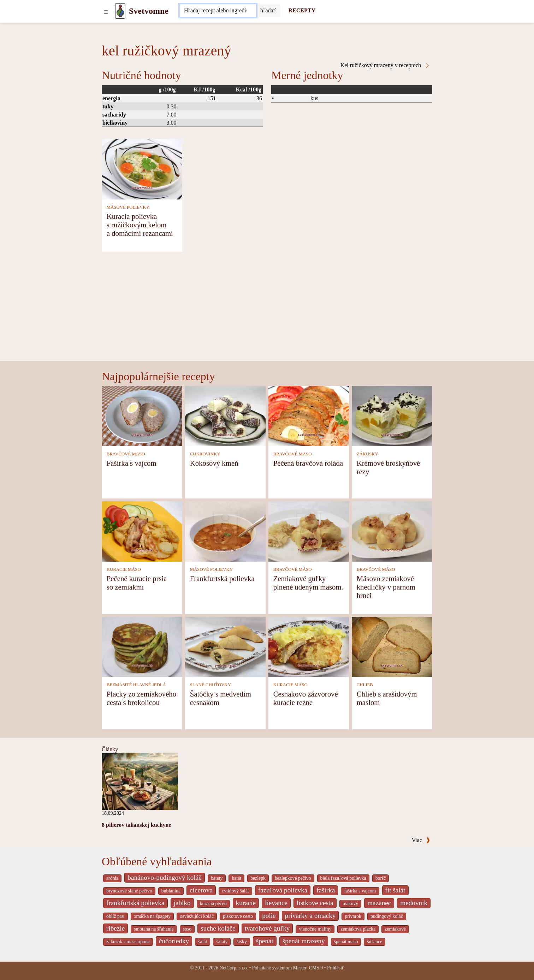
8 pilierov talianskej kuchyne (137, 825)
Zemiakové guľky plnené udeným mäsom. (308, 583)
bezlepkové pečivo (293, 878)
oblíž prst (115, 916)
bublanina (171, 891)
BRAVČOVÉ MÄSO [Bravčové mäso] (126, 454)
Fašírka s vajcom (132, 463)
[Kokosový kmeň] (225, 415)
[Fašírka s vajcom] (142, 415)
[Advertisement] (267, 308)
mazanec (379, 903)
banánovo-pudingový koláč (164, 877)
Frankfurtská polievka (222, 578)
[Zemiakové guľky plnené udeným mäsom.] (309, 531)
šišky (242, 942)
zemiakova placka (358, 929)
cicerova (201, 890)
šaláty (222, 942)
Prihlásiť (336, 968)
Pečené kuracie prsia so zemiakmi (137, 583)
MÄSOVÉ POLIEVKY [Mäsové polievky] (128, 207)
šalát (203, 942)
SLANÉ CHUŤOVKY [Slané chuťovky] (210, 685)
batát (236, 878)
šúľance (375, 942)
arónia (112, 878)
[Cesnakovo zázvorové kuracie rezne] (309, 646)
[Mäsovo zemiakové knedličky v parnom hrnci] (392, 531)
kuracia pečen (213, 904)
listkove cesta (315, 903)
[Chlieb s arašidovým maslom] (392, 646)
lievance (276, 903)
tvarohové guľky (267, 928)
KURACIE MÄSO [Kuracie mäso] (124, 569)
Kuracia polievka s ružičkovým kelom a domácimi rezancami (140, 225)
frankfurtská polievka (135, 903)
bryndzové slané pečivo (129, 891)
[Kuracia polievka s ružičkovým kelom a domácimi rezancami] (142, 169)
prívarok (353, 916)
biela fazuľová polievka (343, 878)
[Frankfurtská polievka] (225, 531)
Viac (421, 840)
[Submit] (268, 11)
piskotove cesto (238, 916)
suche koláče (218, 928)
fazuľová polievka (283, 890)
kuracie (246, 903)
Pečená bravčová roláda (308, 463)
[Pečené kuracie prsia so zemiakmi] (142, 531)
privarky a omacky (310, 916)
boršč (381, 878)
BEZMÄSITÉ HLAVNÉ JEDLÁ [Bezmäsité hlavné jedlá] (136, 685)
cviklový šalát (235, 891)
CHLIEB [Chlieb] (365, 685)
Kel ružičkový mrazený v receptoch (385, 65)
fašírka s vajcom (360, 891)
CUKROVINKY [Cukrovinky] (205, 454)
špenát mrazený (304, 941)
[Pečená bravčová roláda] (309, 415)
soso (187, 929)
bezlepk (258, 878)
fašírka (326, 890)
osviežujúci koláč (197, 916)
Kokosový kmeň (214, 463)
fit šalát (395, 890)
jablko (182, 903)
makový (350, 904)
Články (110, 749)
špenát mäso (346, 942)
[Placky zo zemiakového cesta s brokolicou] (142, 646)
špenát (265, 941)
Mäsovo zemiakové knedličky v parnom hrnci (386, 587)
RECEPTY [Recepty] (302, 10)
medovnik (414, 903)
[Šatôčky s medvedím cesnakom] (225, 646)
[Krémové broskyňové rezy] (392, 415)
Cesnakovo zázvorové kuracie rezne (306, 698)
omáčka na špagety (152, 916)
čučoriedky (174, 941)
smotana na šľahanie (154, 929)
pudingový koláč (387, 916)
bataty (217, 878)
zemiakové (395, 929)
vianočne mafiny (315, 929)
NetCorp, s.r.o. (234, 968)
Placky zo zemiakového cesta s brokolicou (142, 698)
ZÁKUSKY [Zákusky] (367, 454)
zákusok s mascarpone (128, 942)
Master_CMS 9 (308, 968)
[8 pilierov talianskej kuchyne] (140, 781)
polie (269, 916)
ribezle (115, 928)
